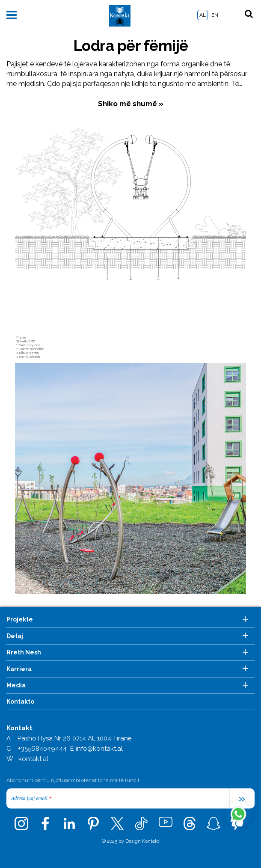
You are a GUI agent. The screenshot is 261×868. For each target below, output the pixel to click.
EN (215, 15)
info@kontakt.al (99, 749)
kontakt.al (33, 759)
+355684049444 (42, 749)
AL (203, 15)
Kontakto (20, 702)
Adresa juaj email (31, 798)
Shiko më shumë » (131, 104)
